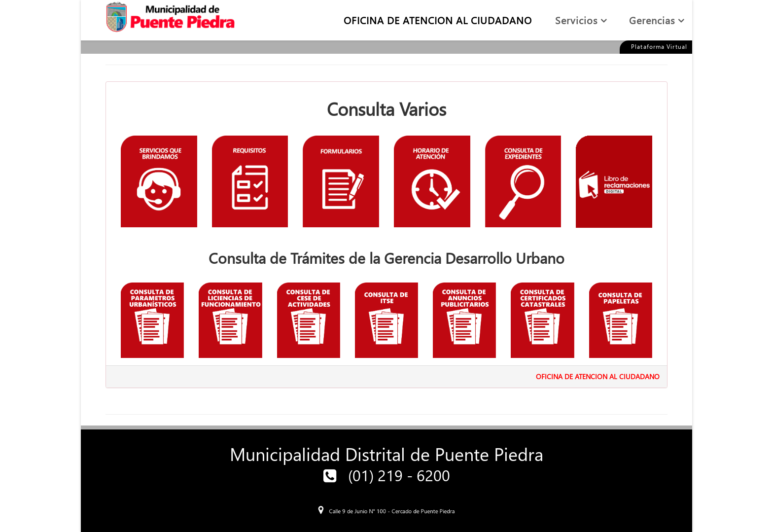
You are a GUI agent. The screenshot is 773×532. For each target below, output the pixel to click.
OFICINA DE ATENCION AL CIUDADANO (438, 20)
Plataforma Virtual (659, 47)
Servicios (576, 20)
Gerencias (652, 20)
